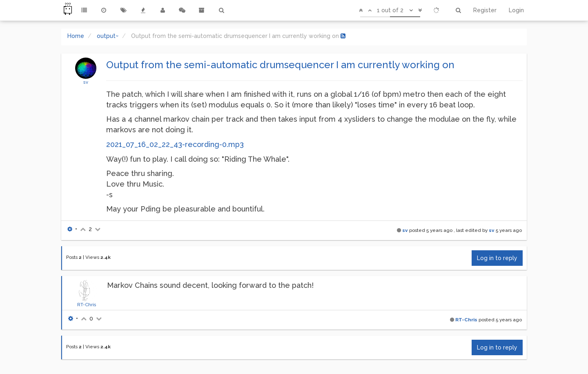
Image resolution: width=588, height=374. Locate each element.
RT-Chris (87, 305)
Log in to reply (497, 258)
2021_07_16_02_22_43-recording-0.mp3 (175, 144)
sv (86, 82)
